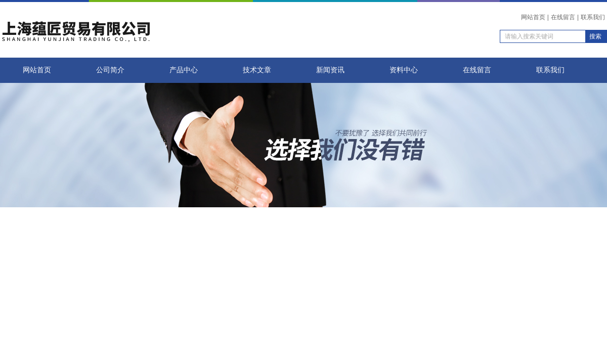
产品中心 (184, 70)
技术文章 (257, 70)
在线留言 (563, 17)
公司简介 (110, 70)
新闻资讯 (330, 70)
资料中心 (404, 70)
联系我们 (593, 17)
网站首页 (533, 17)
